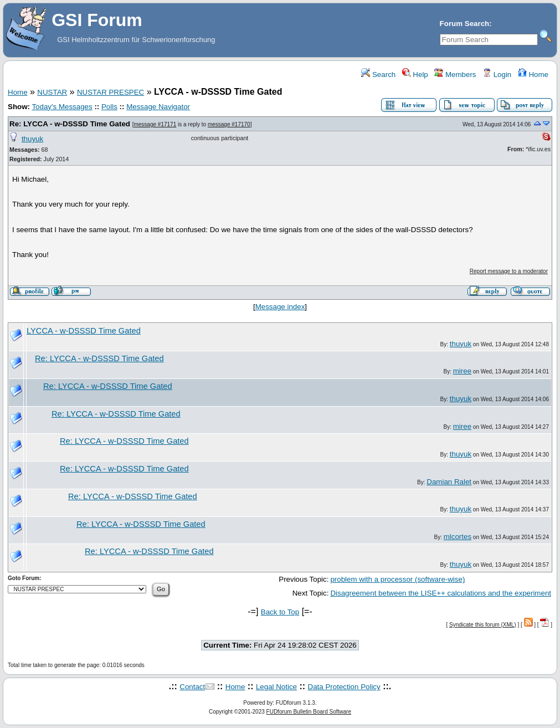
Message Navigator (158, 107)
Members (455, 75)
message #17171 (155, 124)
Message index (280, 307)
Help (415, 75)
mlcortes (458, 537)
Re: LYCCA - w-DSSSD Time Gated (70, 124)
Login (497, 75)
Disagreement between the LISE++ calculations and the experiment (441, 593)
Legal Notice (276, 687)
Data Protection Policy (344, 687)
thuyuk (32, 139)
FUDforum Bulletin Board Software (309, 712)
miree (462, 371)
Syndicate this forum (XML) (483, 625)
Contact (192, 687)
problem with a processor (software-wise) (397, 579)
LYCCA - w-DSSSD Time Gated (84, 331)
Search (378, 75)
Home (533, 75)
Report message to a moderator (509, 271)
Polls (109, 107)
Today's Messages (62, 107)
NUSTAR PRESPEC (111, 92)
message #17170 (229, 124)
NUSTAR (52, 92)
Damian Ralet (449, 482)
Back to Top (280, 612)
